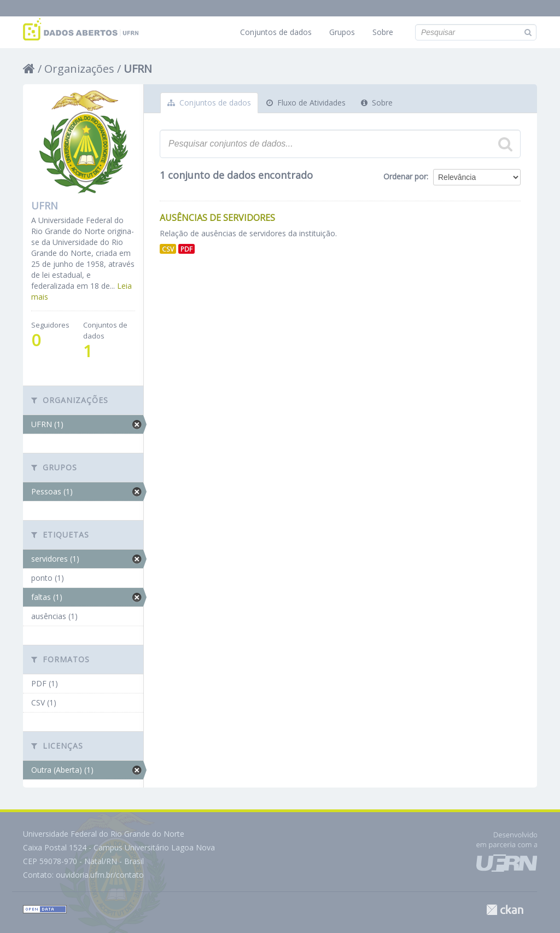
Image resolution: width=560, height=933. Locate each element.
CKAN (505, 910)
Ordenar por (405, 176)
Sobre (383, 32)
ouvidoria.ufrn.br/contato (100, 875)
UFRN (138, 69)
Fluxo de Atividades (306, 103)
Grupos (342, 32)
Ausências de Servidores (217, 218)
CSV (168, 249)
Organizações (79, 69)
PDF (186, 249)
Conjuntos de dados (276, 32)
